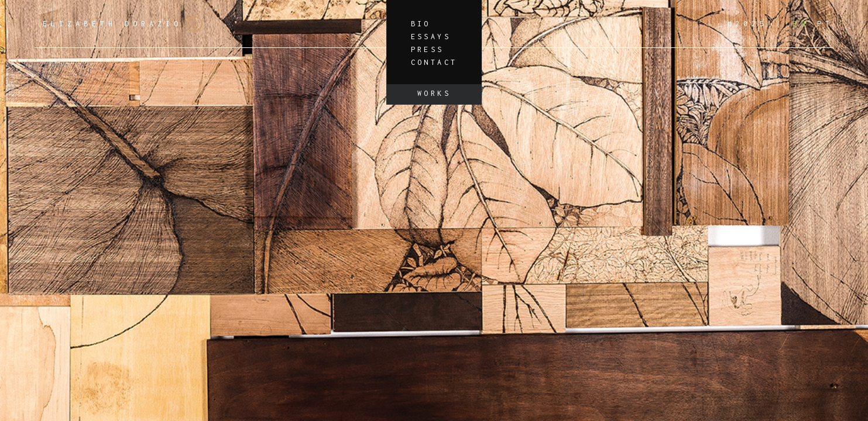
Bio (421, 24)
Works (434, 93)
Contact (434, 62)
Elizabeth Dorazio (119, 24)
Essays (431, 37)
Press (428, 49)
